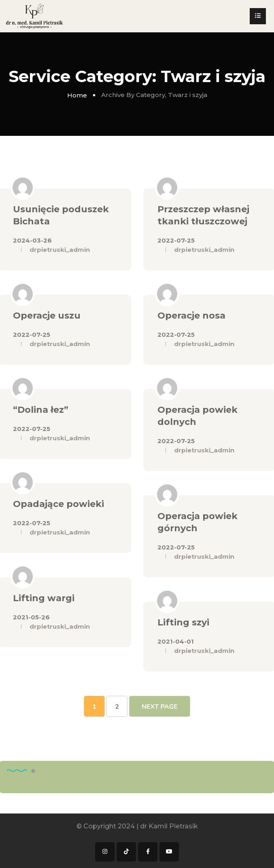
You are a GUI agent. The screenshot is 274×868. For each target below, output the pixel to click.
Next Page (160, 707)
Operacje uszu (47, 316)
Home (77, 95)
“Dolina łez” (41, 410)
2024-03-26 (32, 240)
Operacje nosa (191, 316)
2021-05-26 (31, 617)
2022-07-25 (176, 240)
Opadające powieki (58, 504)
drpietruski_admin (60, 250)
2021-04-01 (176, 641)
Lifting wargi (44, 598)
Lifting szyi (183, 622)
